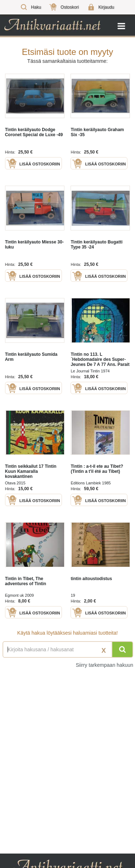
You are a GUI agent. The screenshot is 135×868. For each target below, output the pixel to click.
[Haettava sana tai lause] (67, 649)
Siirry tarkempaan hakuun (104, 665)
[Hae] (122, 649)
